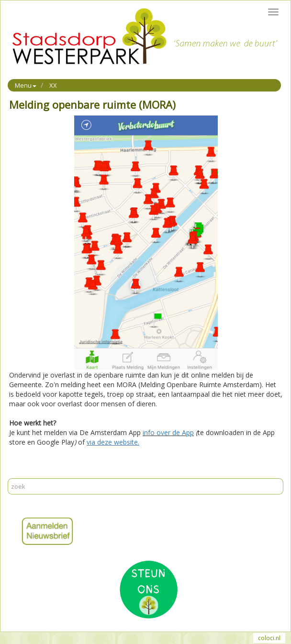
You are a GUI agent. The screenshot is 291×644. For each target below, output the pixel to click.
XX (53, 85)
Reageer (57, 473)
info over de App (168, 432)
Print (16, 473)
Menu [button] (26, 85)
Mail (34, 473)
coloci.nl (269, 638)
